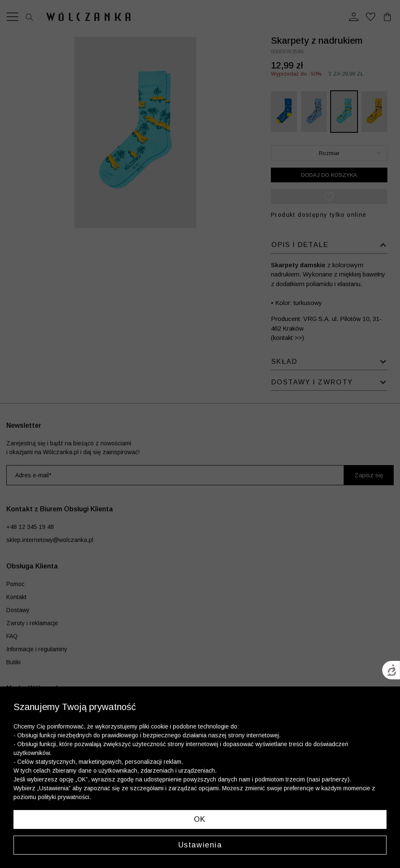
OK (200, 819)
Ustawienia (200, 845)
